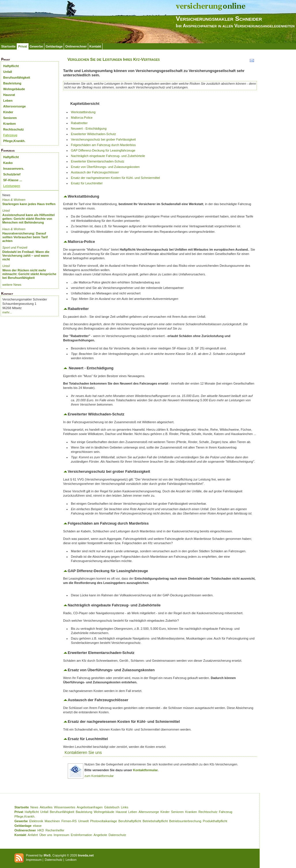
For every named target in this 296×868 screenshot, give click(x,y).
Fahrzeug (10, 135)
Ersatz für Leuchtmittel (87, 183)
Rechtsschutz (14, 129)
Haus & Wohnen (14, 200)
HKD (41, 830)
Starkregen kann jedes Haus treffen (29, 204)
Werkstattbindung (83, 112)
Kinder (8, 112)
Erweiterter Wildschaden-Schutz (94, 134)
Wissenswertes (65, 807)
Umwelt (83, 821)
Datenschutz (117, 835)
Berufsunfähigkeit (17, 77)
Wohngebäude (14, 89)
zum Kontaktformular (99, 776)
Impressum (61, 835)
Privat (23, 46)
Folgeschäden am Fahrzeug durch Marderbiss (103, 145)
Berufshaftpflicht (130, 821)
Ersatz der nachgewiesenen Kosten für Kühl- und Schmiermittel (115, 178)
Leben (8, 101)
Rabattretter (79, 123)
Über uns (46, 835)
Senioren (10, 118)
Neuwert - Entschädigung (89, 128)
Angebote (100, 835)
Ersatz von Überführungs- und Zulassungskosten (105, 167)
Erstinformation (81, 835)
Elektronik (36, 821)
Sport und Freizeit (15, 247)
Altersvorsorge (14, 106)
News (34, 807)
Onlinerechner (76, 46)
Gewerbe (36, 46)
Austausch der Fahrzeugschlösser (95, 172)
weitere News (12, 285)
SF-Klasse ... (13, 180)
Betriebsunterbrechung (185, 821)
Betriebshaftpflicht (155, 821)
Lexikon (71, 860)
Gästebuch (112, 807)
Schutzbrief (12, 174)
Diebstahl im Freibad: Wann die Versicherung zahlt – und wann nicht (26, 256)
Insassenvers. (14, 169)
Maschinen (52, 821)
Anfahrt (33, 835)
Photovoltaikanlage (104, 821)
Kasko (8, 163)
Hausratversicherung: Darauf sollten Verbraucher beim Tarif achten (25, 237)
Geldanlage (54, 46)
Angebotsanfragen (90, 807)
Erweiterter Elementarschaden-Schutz (98, 161)
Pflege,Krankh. (14, 141)
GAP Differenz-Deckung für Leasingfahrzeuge (103, 150)
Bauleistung (12, 83)
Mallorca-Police (82, 118)
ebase (37, 826)
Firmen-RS (69, 821)
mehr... (7, 312)
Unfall (8, 72)
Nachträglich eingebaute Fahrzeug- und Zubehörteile (108, 156)
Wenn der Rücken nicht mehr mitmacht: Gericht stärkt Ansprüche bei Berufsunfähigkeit (29, 274)
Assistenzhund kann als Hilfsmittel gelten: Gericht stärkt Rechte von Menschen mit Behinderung (29, 219)
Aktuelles (46, 807)
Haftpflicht (11, 66)
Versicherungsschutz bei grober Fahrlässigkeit (103, 139)
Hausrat (9, 95)
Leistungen (12, 186)
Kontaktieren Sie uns (83, 752)
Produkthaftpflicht (215, 821)
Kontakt (95, 46)
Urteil (6, 211)
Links (125, 807)
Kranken (10, 124)
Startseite (8, 46)
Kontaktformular (145, 770)
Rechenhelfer (55, 830)
